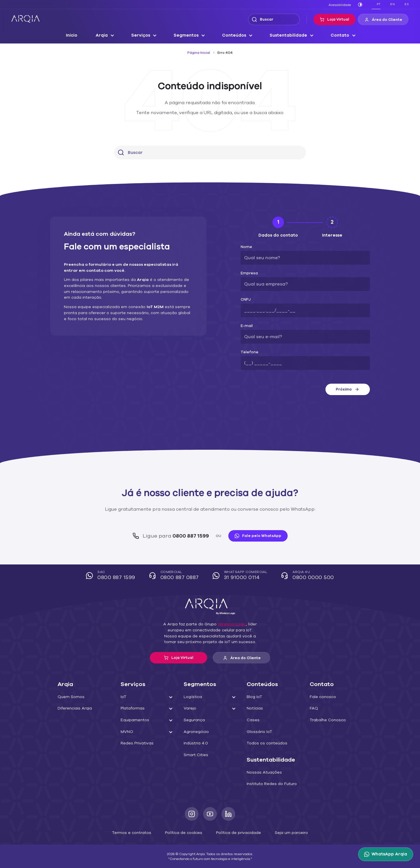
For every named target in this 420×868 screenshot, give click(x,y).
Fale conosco (322, 697)
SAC (115, 576)
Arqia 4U (305, 576)
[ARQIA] (25, 19)
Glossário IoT (259, 732)
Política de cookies (185, 832)
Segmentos (188, 35)
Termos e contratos (137, 832)
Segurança (193, 720)
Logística (192, 697)
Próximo (348, 389)
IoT (123, 697)
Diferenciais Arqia (73, 708)
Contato (335, 35)
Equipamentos (134, 720)
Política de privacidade (236, 832)
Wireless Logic (229, 624)
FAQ (314, 708)
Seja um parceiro (284, 832)
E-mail (246, 326)
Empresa (248, 273)
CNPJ (246, 300)
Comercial (176, 576)
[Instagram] (192, 814)
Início (77, 35)
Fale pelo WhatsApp (255, 536)
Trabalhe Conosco (326, 720)
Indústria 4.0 (195, 743)
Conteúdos (235, 35)
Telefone (248, 352)
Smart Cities (195, 755)
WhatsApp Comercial (241, 576)
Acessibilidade (341, 5)
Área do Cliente (385, 20)
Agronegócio (195, 732)
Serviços (145, 35)
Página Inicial (200, 53)
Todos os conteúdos (265, 743)
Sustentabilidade (286, 35)
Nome (246, 247)
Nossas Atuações (262, 772)
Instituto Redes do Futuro (269, 784)
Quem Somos (70, 697)
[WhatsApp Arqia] (387, 854)
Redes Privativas (136, 743)
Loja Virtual (338, 19)
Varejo (189, 708)
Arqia (106, 35)
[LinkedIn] (228, 814)
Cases (252, 720)
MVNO (127, 732)
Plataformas (131, 708)
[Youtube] (210, 814)
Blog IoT (254, 697)
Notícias (254, 708)
